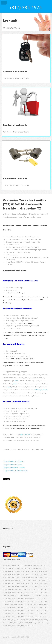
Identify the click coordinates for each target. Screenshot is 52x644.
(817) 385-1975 (26, 7)
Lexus (15, 384)
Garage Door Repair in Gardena (14, 468)
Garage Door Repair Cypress (13, 465)
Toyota (45, 390)
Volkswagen (38, 390)
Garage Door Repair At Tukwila (13, 461)
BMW (16, 381)
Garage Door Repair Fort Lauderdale (15, 471)
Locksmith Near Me (23, 434)
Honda (9, 387)
